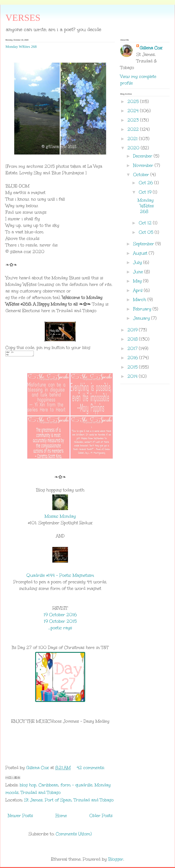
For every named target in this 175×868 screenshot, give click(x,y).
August (141, 253)
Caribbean (48, 786)
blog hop (28, 786)
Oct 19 (146, 192)
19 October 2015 (60, 622)
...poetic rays (60, 629)
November (144, 165)
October (142, 175)
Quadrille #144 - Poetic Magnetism (60, 576)
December (143, 156)
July (138, 262)
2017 (133, 348)
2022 (134, 129)
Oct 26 (147, 183)
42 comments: (91, 768)
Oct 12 (146, 223)
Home (61, 816)
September (144, 244)
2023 (134, 120)
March (140, 299)
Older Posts (101, 816)
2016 (133, 358)
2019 (133, 330)
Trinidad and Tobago (41, 793)
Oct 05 (147, 232)
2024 (134, 111)
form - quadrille (76, 786)
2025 (134, 101)
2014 (133, 376)
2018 (133, 339)
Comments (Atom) (74, 835)
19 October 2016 (60, 616)
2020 (134, 148)
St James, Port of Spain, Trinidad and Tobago (69, 801)
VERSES (23, 18)
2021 (133, 139)
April (139, 290)
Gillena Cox (151, 48)
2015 (133, 367)
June (139, 272)
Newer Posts (20, 816)
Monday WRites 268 (21, 47)
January (142, 318)
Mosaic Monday (60, 517)
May (138, 281)
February (143, 309)
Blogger (116, 860)
